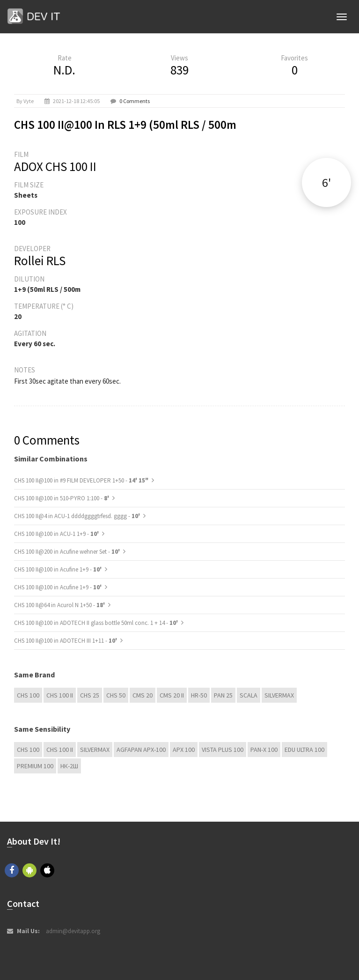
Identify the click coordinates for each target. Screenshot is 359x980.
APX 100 (184, 750)
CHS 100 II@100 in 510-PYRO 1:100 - (62, 498)
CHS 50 (116, 695)
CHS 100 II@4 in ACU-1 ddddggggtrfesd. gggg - (78, 516)
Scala (249, 695)
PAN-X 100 (264, 750)
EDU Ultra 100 (304, 750)
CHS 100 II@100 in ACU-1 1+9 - (57, 534)
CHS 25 (90, 695)
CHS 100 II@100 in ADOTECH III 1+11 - (66, 641)
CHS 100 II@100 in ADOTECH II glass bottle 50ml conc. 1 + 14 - (97, 623)
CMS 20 (143, 695)
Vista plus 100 (223, 750)
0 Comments (135, 101)
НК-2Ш (69, 766)
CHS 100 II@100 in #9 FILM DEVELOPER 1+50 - (81, 480)
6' (326, 182)
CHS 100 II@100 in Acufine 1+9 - (59, 569)
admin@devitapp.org (73, 931)
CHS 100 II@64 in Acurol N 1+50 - (60, 605)
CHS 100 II (60, 695)
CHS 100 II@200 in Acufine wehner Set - (68, 552)
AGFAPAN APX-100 (141, 750)
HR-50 (199, 695)
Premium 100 (35, 766)
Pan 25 (223, 695)
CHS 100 (28, 695)
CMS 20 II (172, 695)
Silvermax (279, 695)
